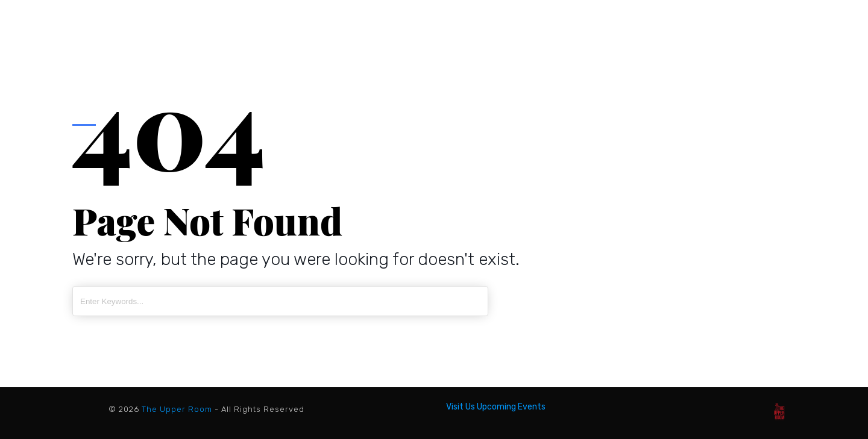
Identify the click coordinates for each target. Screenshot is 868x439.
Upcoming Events (511, 407)
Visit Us (461, 407)
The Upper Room (177, 409)
